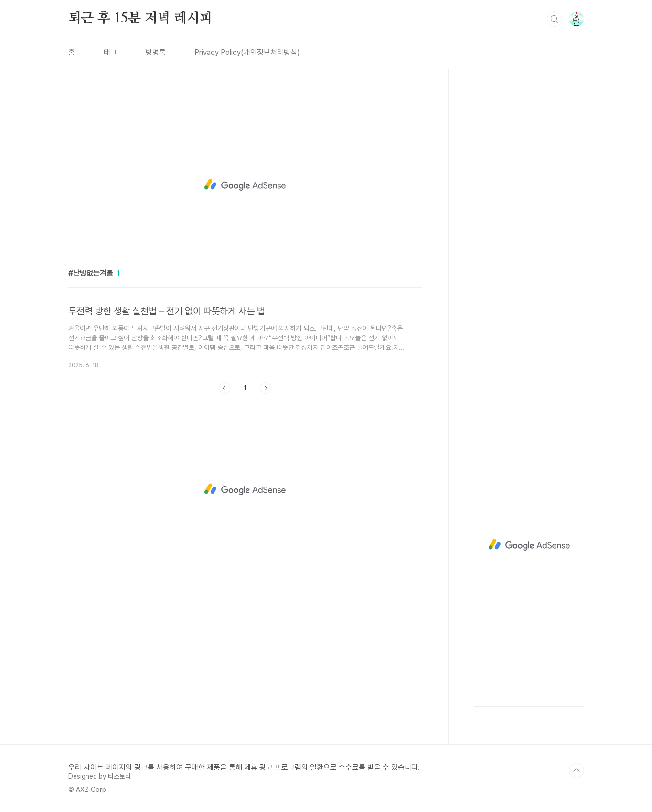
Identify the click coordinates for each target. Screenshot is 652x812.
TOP (577, 770)
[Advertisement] (245, 185)
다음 (266, 388)
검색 (555, 19)
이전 (224, 388)
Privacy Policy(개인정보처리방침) (247, 52)
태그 (110, 52)
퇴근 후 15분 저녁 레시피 (140, 19)
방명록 (156, 52)
